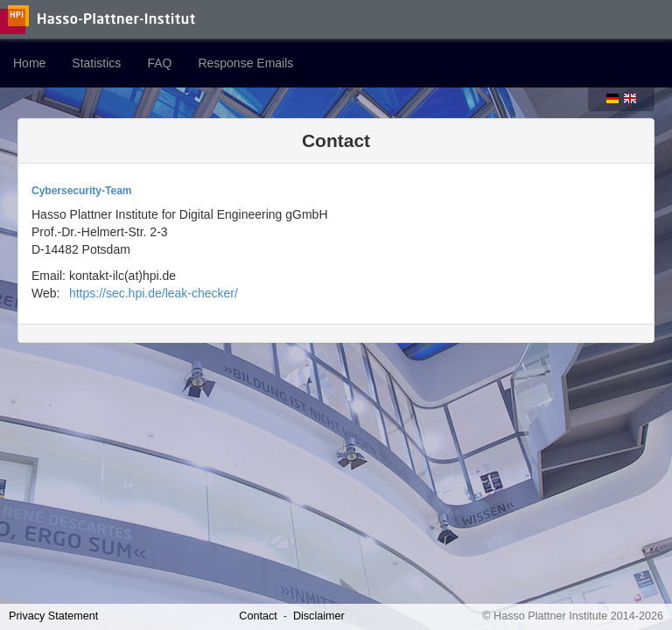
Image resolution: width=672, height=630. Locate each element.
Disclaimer (319, 616)
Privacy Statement (53, 616)
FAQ (159, 63)
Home (29, 63)
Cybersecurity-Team (82, 191)
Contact (258, 616)
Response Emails (245, 63)
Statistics (96, 63)
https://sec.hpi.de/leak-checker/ (154, 293)
